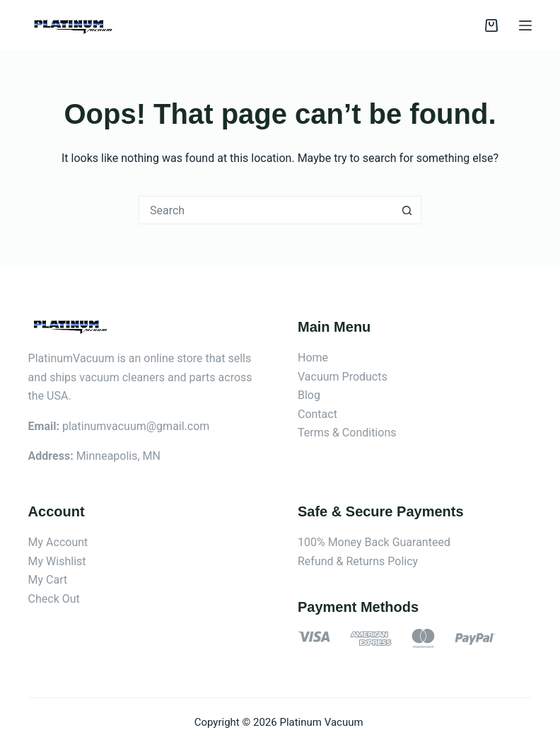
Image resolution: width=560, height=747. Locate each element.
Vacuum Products (343, 377)
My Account (58, 542)
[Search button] (407, 210)
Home (313, 358)
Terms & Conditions (347, 433)
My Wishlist (57, 561)
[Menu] (525, 25)
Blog (309, 395)
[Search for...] (266, 210)
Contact (317, 414)
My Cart (48, 580)
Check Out (54, 599)
